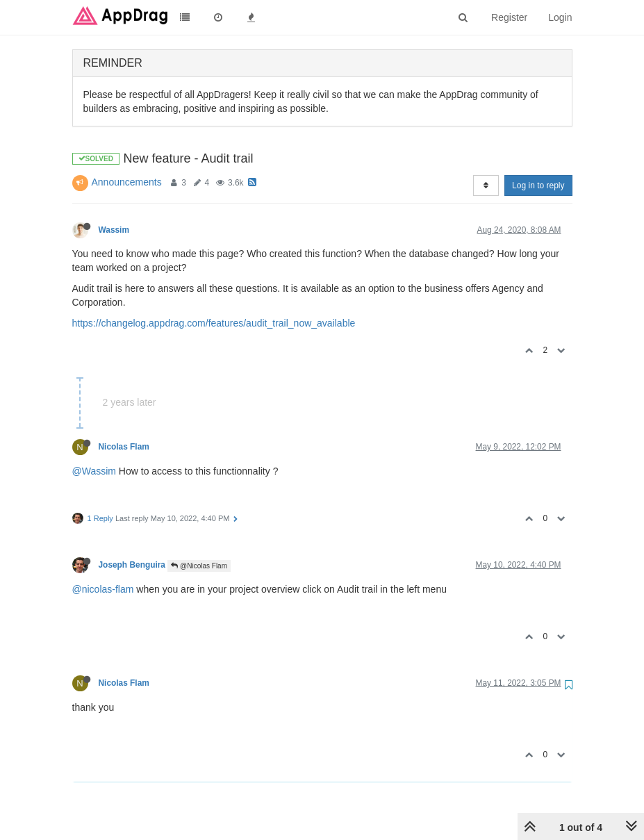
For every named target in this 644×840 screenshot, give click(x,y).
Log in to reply (538, 186)
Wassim (114, 230)
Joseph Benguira (132, 565)
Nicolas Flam (124, 447)
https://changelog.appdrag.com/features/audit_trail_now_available (214, 323)
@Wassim (94, 471)
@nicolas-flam (103, 589)
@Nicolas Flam (199, 566)
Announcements (127, 182)
